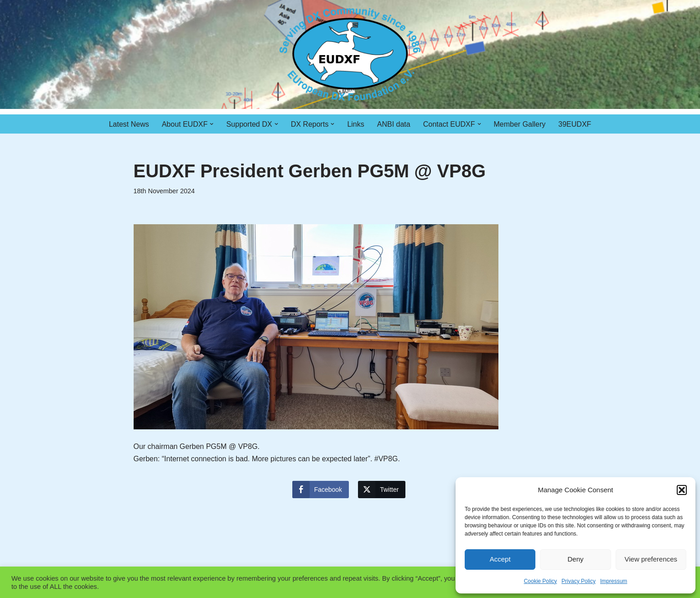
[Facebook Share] (321, 490)
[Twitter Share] (382, 490)
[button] (682, 490)
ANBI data (394, 124)
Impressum (614, 581)
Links (355, 124)
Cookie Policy (541, 581)
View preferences (651, 559)
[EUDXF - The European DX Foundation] (350, 54)
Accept (500, 559)
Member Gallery (520, 124)
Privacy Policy (578, 581)
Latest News (129, 124)
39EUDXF (575, 124)
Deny (575, 559)
